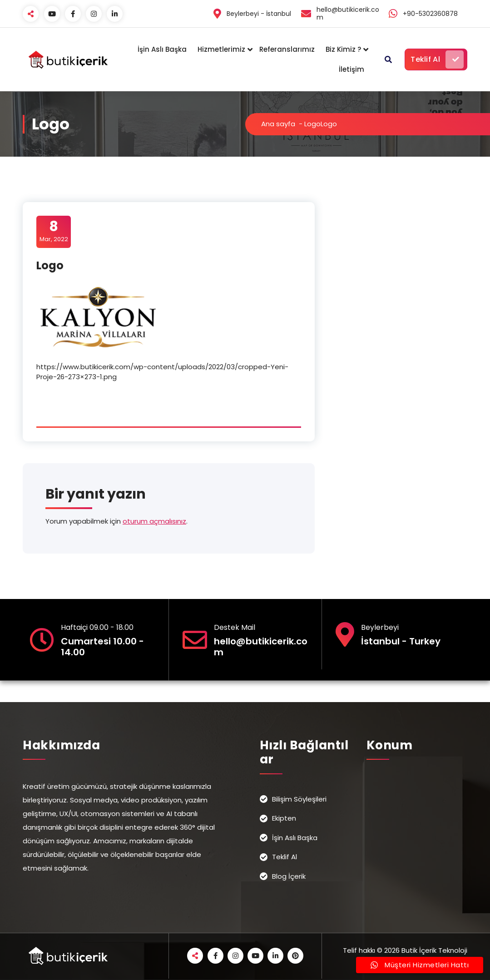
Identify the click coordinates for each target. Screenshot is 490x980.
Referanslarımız (287, 49)
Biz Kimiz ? (343, 49)
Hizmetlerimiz (221, 49)
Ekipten (284, 818)
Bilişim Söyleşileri (299, 799)
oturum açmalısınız (154, 521)
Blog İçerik (289, 876)
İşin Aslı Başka (162, 49)
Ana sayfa (278, 124)
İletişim (351, 69)
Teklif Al (437, 59)
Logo (312, 124)
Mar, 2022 (54, 231)
